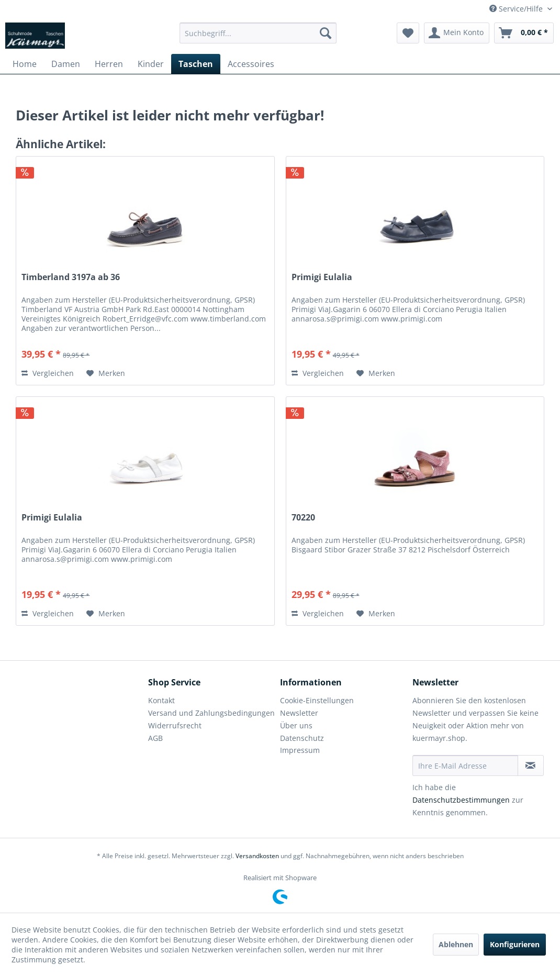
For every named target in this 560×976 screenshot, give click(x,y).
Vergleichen (48, 373)
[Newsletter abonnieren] (531, 766)
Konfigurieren (515, 944)
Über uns (296, 725)
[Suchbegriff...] (258, 33)
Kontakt (161, 700)
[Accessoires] (251, 64)
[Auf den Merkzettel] (106, 373)
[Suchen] (326, 33)
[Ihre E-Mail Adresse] (465, 766)
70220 (303, 518)
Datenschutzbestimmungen (461, 800)
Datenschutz (302, 738)
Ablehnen (456, 944)
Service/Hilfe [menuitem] (517, 9)
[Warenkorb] (524, 33)
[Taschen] (196, 64)
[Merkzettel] (408, 33)
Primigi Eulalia (322, 277)
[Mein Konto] (457, 33)
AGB (155, 738)
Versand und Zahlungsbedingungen (211, 713)
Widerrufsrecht (175, 725)
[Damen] (66, 64)
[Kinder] (151, 64)
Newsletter (299, 713)
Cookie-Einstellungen (317, 700)
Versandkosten (257, 856)
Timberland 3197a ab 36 (71, 277)
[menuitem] (258, 33)
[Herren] (109, 64)
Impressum (300, 750)
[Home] (25, 64)
